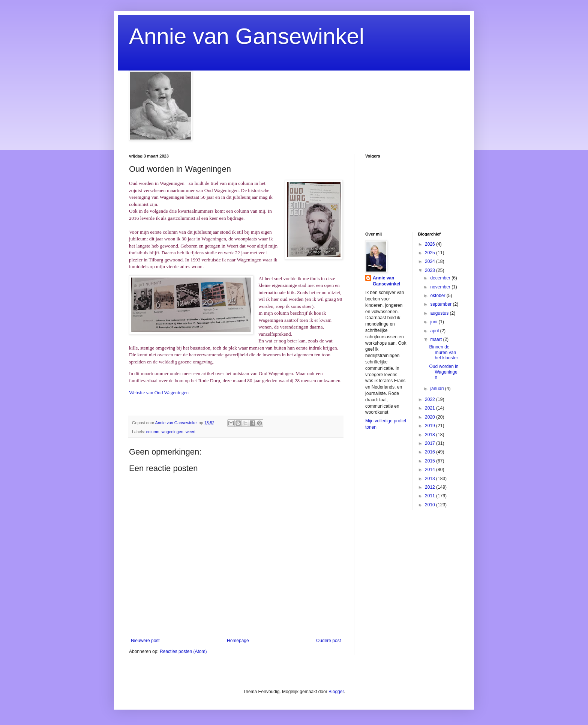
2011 (430, 496)
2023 (430, 270)
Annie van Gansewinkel (247, 36)
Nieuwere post (145, 641)
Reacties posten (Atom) (183, 651)
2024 (430, 261)
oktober (438, 296)
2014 (430, 470)
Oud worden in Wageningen (444, 372)
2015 (430, 461)
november (441, 287)
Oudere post (328, 641)
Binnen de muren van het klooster (443, 352)
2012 (430, 487)
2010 (430, 505)
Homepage (238, 641)
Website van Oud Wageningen (159, 393)
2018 (430, 435)
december (441, 278)
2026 (430, 244)
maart (436, 339)
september (441, 304)
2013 (430, 479)
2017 (430, 443)
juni (434, 322)
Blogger (336, 692)
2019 (430, 426)
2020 (430, 417)
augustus (440, 313)
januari (437, 389)
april (435, 331)
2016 (430, 452)
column (153, 432)
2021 (430, 408)
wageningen (172, 432)
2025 (430, 253)
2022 (430, 399)
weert (190, 432)
